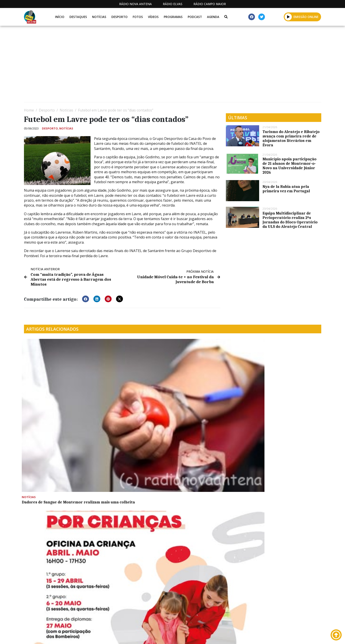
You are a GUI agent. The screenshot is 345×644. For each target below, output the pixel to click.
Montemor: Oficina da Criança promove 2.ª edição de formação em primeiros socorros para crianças (133, 392)
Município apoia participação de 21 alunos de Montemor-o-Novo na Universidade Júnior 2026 (289, 166)
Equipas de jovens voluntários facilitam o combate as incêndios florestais (206, 392)
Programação (208, 636)
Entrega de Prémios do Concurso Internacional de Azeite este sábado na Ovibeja (57, 463)
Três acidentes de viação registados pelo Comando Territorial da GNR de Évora (284, 348)
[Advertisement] (157, 66)
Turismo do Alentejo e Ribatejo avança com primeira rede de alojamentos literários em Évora (291, 138)
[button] (288, 17)
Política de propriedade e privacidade (289, 636)
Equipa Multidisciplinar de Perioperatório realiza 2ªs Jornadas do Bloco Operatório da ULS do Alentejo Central (290, 220)
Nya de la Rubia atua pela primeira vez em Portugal (286, 189)
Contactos (239, 636)
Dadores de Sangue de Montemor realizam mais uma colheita (54, 390)
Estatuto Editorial (171, 636)
